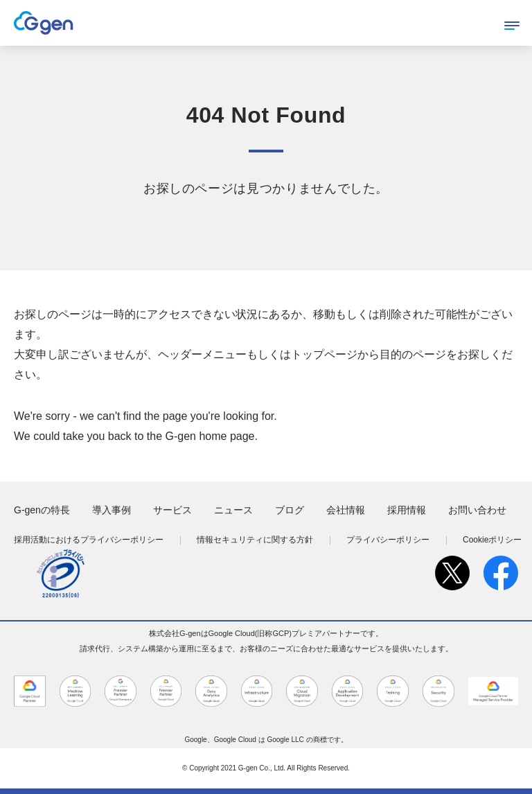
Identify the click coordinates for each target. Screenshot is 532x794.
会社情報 (346, 510)
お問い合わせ (477, 510)
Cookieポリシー (492, 540)
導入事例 (112, 510)
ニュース (233, 510)
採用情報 (407, 510)
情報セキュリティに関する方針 (255, 540)
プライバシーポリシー (388, 540)
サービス (172, 510)
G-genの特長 (42, 510)
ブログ (290, 510)
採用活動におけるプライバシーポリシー (89, 540)
